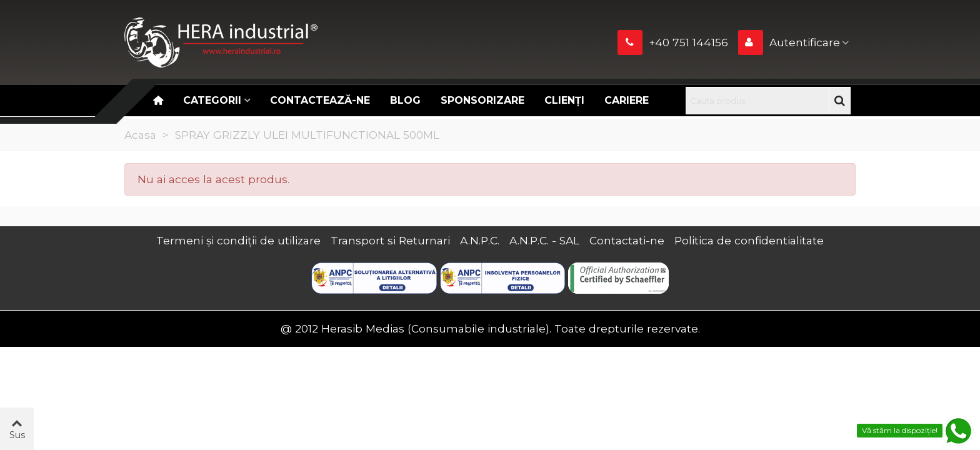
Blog (405, 100)
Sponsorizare (482, 100)
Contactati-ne (627, 240)
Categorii (212, 100)
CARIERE (627, 100)
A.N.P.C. (480, 240)
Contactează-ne (320, 100)
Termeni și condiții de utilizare (238, 240)
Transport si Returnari (390, 240)
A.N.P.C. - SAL (544, 240)
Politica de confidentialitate (749, 240)
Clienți (564, 100)
